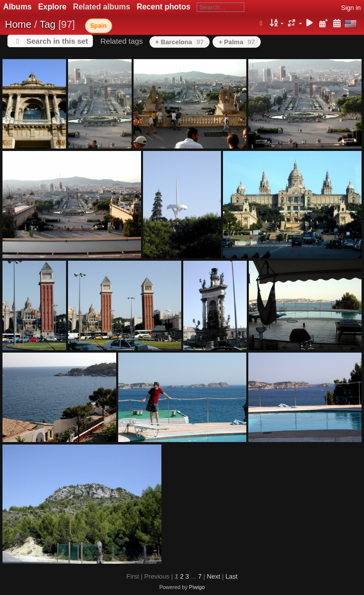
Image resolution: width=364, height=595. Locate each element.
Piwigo (197, 587)
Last (232, 576)
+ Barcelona (180, 42)
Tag (48, 24)
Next (214, 576)
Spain (99, 26)
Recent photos (163, 7)
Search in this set (57, 41)
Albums (18, 7)
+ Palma (237, 42)
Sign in (351, 8)
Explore (52, 7)
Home (18, 24)
